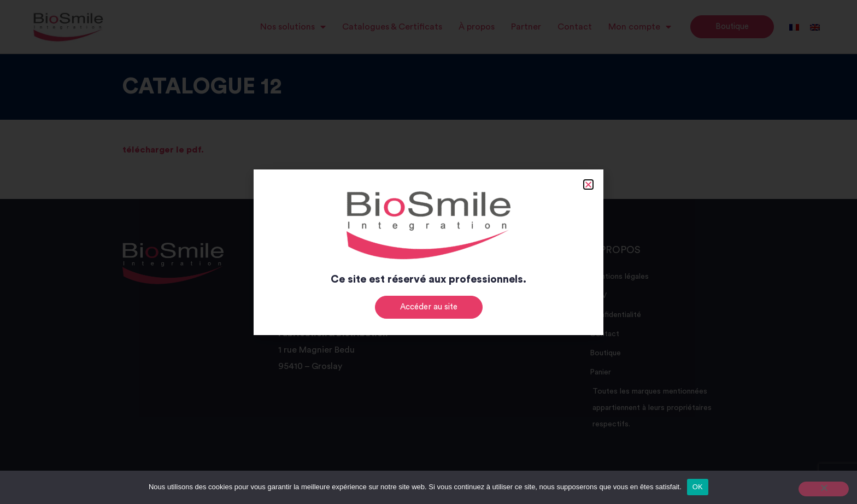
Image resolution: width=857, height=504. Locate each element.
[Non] (824, 489)
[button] (588, 184)
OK (698, 487)
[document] (428, 252)
